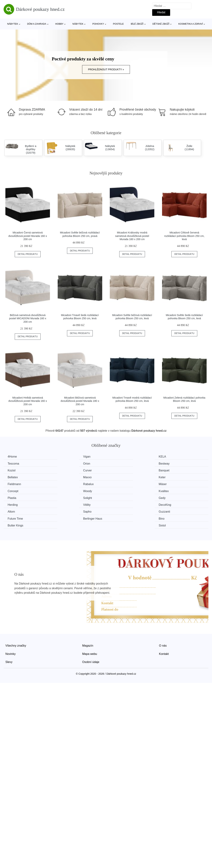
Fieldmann (15, 477)
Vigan (64, 457)
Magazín (88, 624)
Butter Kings (121, 504)
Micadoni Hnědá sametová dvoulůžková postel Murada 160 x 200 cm (28, 401)
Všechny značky (16, 624)
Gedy (11, 490)
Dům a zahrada (37, 24)
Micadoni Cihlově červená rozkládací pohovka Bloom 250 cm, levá (184, 236)
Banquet (13, 470)
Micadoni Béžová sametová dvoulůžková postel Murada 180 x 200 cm (80, 401)
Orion (12, 463)
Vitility (117, 490)
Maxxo (117, 470)
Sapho (65, 497)
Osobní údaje (91, 640)
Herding (66, 490)
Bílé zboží (137, 24)
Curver (170, 463)
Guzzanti (119, 497)
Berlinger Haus (18, 504)
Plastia (117, 484)
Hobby (59, 24)
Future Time (173, 497)
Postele (118, 24)
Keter (169, 470)
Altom (12, 497)
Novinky (11, 632)
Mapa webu (90, 632)
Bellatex (66, 470)
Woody (13, 484)
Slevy (9, 640)
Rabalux (66, 477)
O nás (163, 624)
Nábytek (13, 24)
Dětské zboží (161, 24)
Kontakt (164, 632)
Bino (64, 504)
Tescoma (172, 457)
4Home (13, 457)
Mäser (117, 477)
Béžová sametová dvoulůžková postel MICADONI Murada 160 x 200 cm (28, 318)
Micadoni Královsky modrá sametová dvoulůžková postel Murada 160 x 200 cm (132, 236)
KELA (117, 457)
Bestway (66, 463)
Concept (171, 477)
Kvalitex (66, 484)
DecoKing (172, 490)
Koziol (117, 463)
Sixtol (169, 504)
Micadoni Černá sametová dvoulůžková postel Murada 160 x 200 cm (28, 236)
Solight (170, 484)
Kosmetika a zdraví (191, 24)
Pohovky (98, 24)
